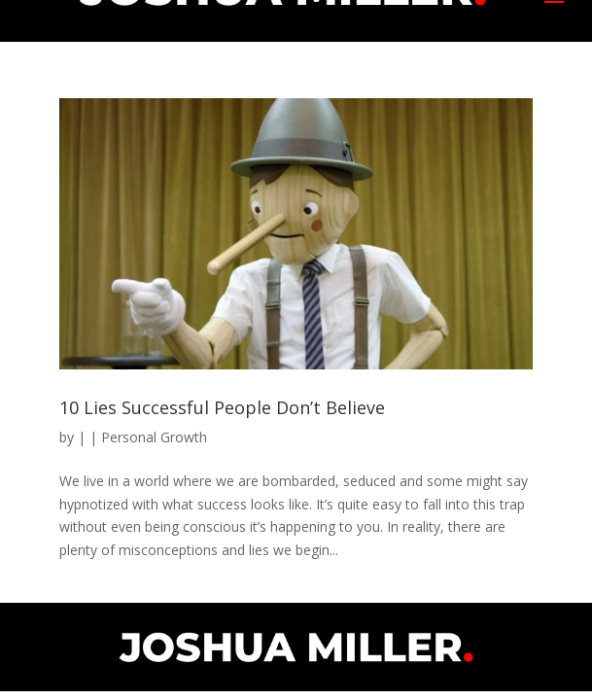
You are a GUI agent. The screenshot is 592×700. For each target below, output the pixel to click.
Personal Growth (154, 437)
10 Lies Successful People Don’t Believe (222, 407)
